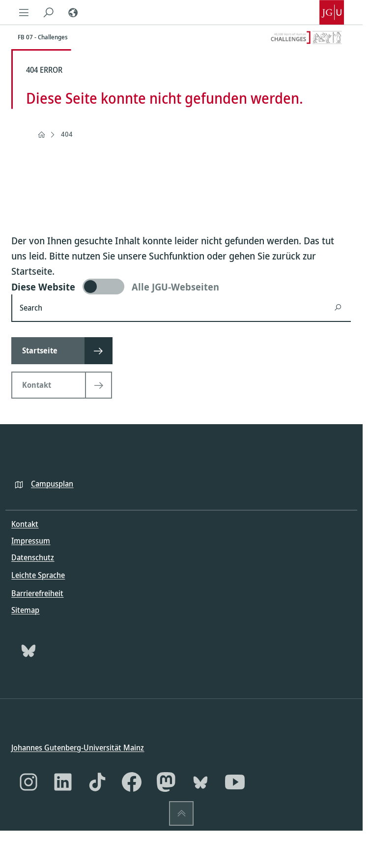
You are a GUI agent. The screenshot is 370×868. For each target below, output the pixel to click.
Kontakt (25, 524)
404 (67, 134)
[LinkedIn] (63, 782)
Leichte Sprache (38, 575)
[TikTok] (97, 782)
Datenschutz (33, 557)
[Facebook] (132, 782)
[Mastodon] (166, 782)
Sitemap (25, 609)
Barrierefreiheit (37, 593)
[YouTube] (235, 782)
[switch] (181, 287)
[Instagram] (28, 782)
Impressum (31, 541)
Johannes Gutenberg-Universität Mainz (78, 748)
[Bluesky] (28, 650)
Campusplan (52, 483)
